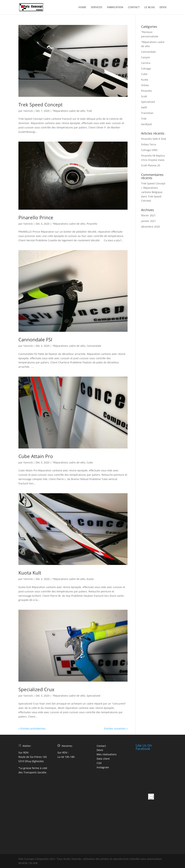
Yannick (28, 111)
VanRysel (147, 124)
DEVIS (163, 7)
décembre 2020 (150, 227)
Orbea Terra (149, 144)
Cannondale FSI (35, 340)
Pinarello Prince (36, 217)
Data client (103, 759)
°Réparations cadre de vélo (69, 111)
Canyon (146, 57)
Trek (89, 111)
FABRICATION (115, 7)
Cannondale (94, 346)
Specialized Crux (36, 689)
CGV (99, 763)
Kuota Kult (30, 573)
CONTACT (134, 7)
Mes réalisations (107, 754)
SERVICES (97, 7)
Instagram (103, 767)
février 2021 (148, 215)
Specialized (93, 696)
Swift (144, 107)
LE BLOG (150, 7)
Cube (90, 462)
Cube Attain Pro (36, 456)
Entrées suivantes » (116, 728)
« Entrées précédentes (32, 728)
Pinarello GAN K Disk (154, 139)
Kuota (90, 579)
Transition (147, 113)
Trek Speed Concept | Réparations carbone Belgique (153, 188)
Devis (100, 750)
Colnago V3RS (149, 150)
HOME (82, 7)
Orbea (145, 85)
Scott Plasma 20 (151, 165)
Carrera (146, 63)
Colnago (146, 69)
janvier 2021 (149, 221)
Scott (144, 96)
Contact (101, 746)
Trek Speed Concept (40, 105)
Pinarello (92, 224)
